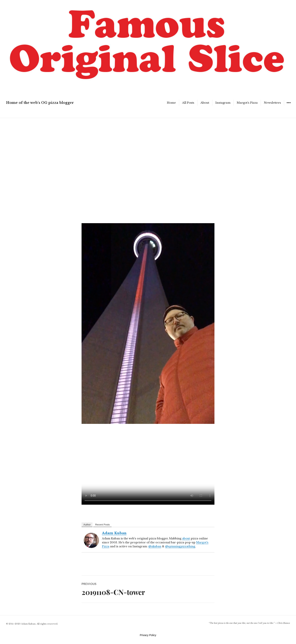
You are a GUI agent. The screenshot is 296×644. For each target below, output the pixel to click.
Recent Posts (102, 525)
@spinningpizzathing (180, 546)
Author (87, 525)
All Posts (188, 103)
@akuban (155, 546)
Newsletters (272, 103)
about (186, 538)
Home (171, 103)
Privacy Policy (148, 635)
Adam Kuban (114, 533)
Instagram (223, 103)
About (205, 103)
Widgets (289, 105)
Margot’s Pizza (247, 103)
